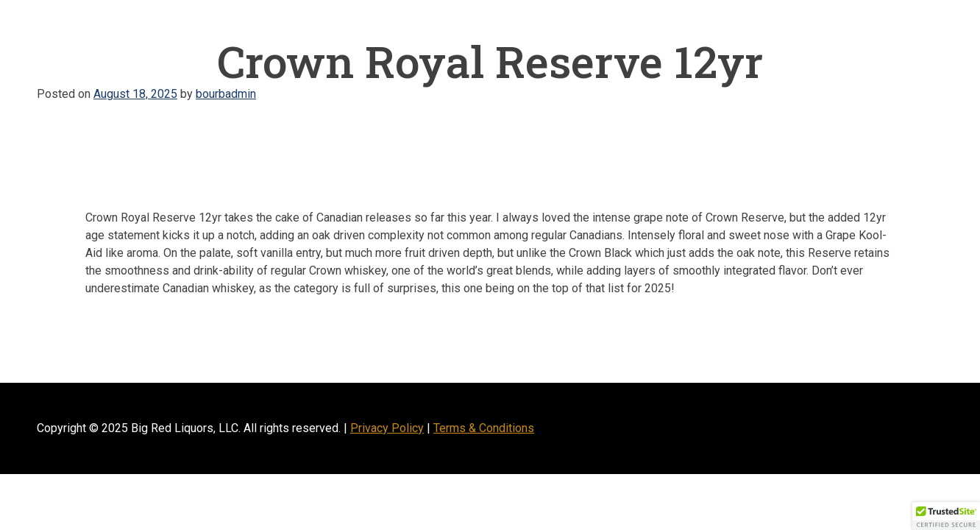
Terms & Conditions (484, 428)
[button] (946, 516)
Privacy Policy (387, 428)
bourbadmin (226, 94)
